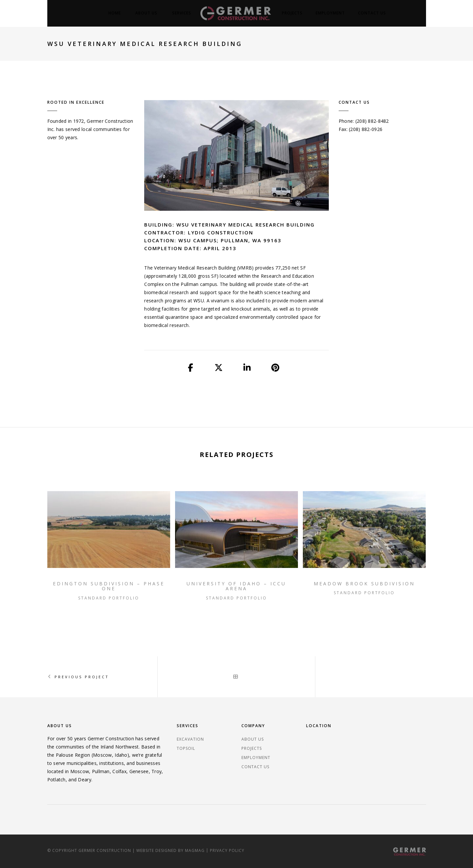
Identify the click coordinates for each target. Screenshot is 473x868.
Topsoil (186, 748)
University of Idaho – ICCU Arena (236, 586)
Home (115, 13)
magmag (195, 850)
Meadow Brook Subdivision (364, 584)
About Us (146, 13)
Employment (330, 13)
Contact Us (372, 13)
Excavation (190, 739)
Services (182, 13)
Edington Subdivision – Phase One (109, 586)
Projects (292, 13)
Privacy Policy (227, 850)
